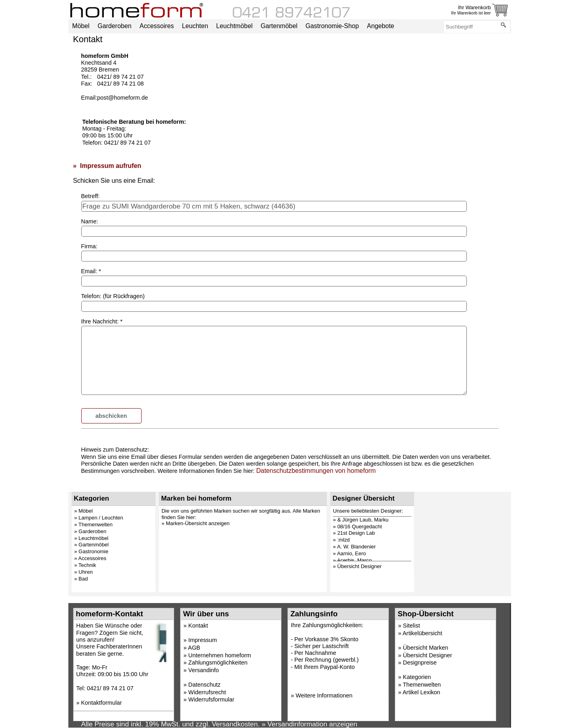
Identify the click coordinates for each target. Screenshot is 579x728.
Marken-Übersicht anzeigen (198, 523)
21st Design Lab (356, 533)
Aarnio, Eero (351, 553)
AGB (194, 648)
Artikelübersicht (422, 633)
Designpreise (420, 663)
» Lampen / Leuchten (99, 518)
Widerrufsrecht (207, 692)
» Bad (81, 579)
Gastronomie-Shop (332, 26)
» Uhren (84, 572)
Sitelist (411, 626)
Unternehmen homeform (220, 655)
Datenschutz (204, 685)
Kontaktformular (102, 703)
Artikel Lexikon (421, 692)
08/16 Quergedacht (360, 527)
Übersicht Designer (427, 655)
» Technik (85, 565)
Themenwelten (422, 685)
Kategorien (417, 677)
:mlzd (344, 540)
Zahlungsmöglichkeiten (218, 663)
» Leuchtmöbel (91, 538)
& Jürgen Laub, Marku (363, 520)
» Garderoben (90, 531)
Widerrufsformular (211, 699)
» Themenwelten (94, 525)
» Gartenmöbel (92, 545)
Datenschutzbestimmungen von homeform (316, 471)
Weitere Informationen (324, 695)
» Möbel (84, 511)
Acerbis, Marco (354, 560)
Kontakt (198, 626)
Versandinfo (203, 670)
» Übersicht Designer (357, 566)
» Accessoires (90, 558)
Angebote (381, 26)
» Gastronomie (91, 551)
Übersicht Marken (426, 648)
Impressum (202, 640)
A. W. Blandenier (356, 547)
